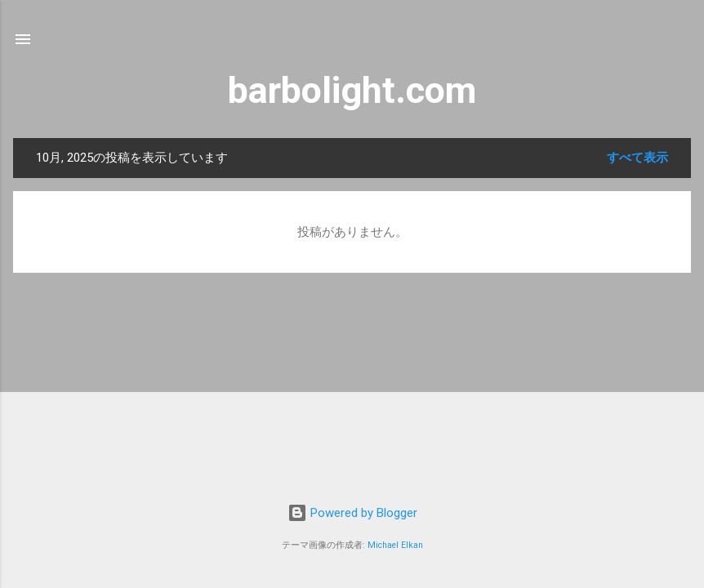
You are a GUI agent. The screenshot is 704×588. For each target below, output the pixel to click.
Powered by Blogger (352, 513)
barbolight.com (352, 90)
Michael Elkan (395, 545)
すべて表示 (637, 158)
